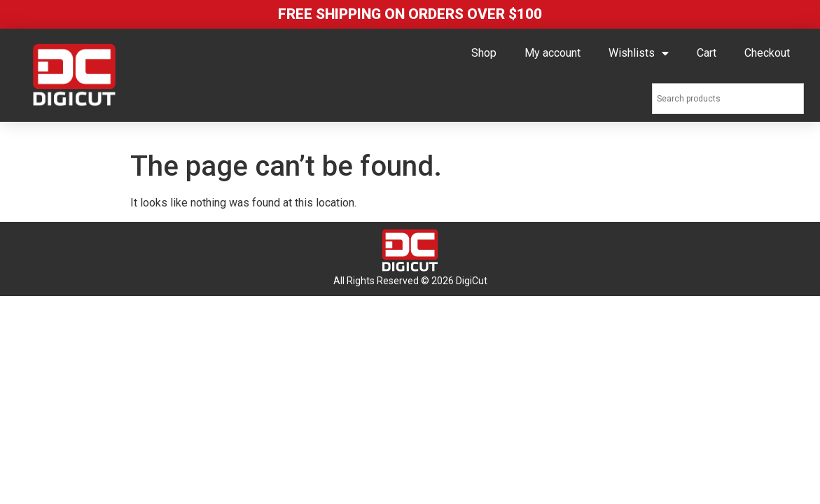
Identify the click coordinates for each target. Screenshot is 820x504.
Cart (707, 53)
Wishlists (639, 53)
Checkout (767, 53)
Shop (484, 53)
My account (553, 53)
